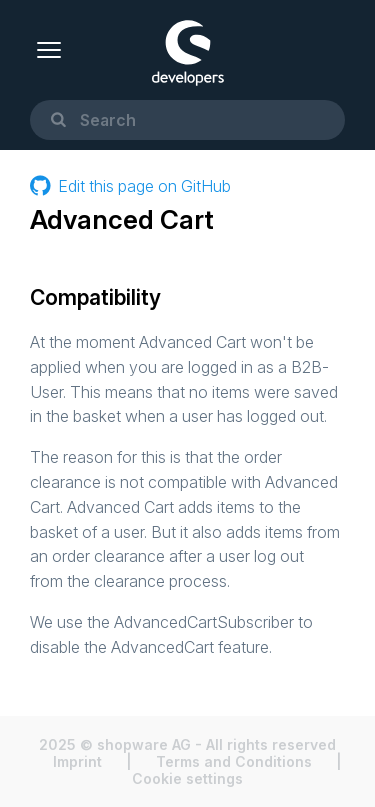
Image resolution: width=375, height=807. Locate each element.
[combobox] (187, 120)
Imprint (77, 761)
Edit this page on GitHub (130, 185)
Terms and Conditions (234, 761)
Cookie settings (187, 778)
